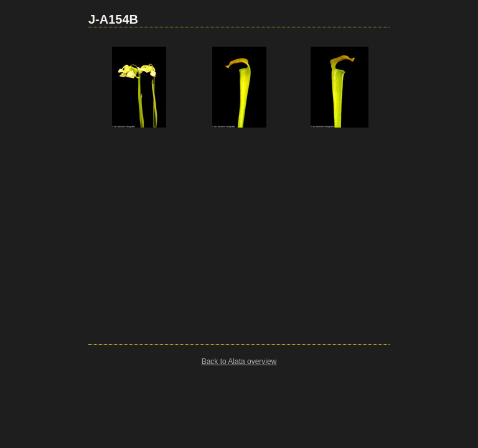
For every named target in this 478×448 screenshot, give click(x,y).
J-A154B (113, 19)
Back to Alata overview (239, 362)
